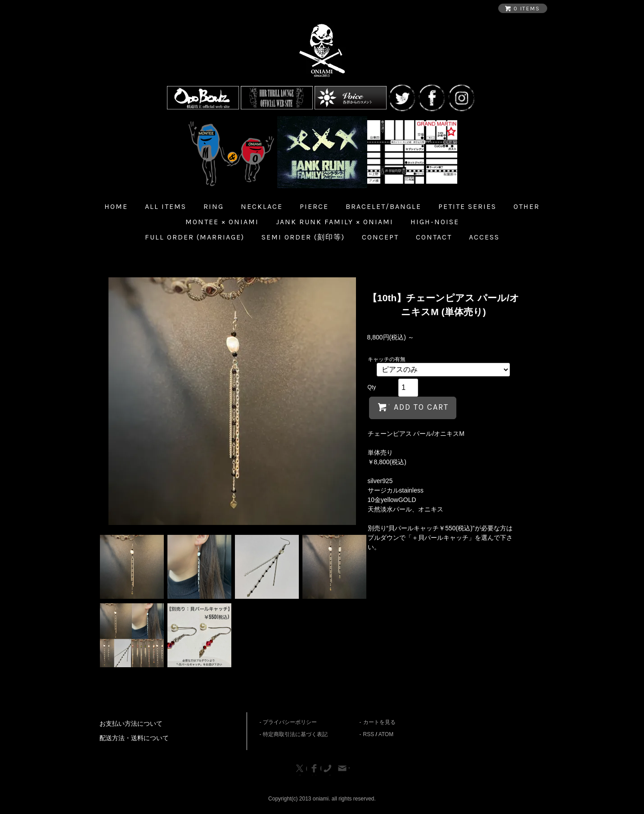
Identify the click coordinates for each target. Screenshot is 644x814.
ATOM (386, 734)
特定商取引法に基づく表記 (295, 734)
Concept (380, 237)
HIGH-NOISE (435, 222)
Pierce (314, 206)
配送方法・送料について (134, 738)
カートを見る (379, 722)
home (116, 206)
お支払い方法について (131, 724)
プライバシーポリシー (290, 722)
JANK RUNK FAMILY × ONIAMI (335, 222)
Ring (214, 206)
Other (527, 206)
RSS (369, 734)
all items (166, 206)
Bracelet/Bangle (383, 206)
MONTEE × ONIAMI (222, 222)
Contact (434, 237)
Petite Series (467, 206)
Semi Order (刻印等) (303, 237)
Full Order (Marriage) (195, 237)
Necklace (262, 206)
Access (484, 237)
